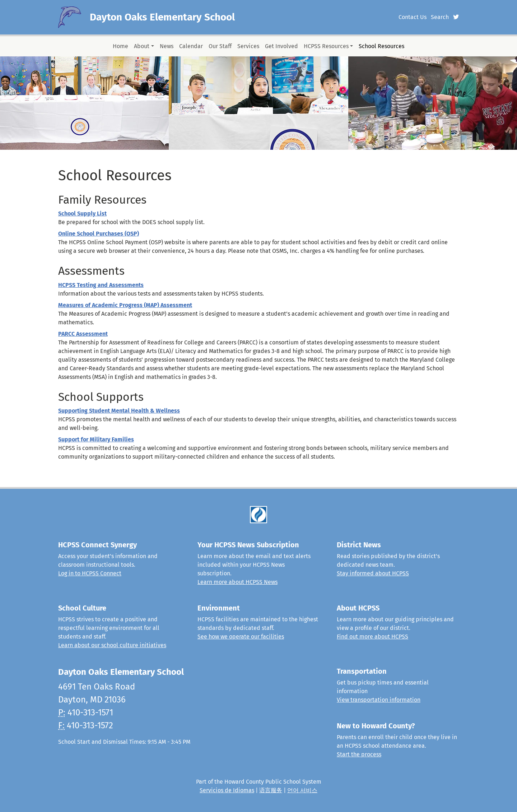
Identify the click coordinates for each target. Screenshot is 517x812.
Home (120, 46)
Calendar (191, 46)
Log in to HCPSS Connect (90, 573)
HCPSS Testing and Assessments (101, 285)
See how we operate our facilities (241, 637)
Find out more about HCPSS (372, 637)
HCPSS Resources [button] (326, 46)
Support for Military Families (96, 439)
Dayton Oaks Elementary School (162, 17)
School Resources (381, 46)
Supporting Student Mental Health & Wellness (119, 411)
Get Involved (281, 46)
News (167, 46)
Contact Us (413, 17)
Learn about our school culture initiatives (112, 645)
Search (440, 17)
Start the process (359, 754)
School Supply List (82, 214)
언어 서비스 (302, 790)
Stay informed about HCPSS (373, 573)
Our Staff (220, 46)
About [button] (142, 46)
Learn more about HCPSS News (237, 582)
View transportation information (379, 700)
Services (248, 46)
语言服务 (271, 790)
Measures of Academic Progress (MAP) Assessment (125, 305)
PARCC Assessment (83, 334)
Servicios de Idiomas (227, 790)
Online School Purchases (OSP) (99, 234)
